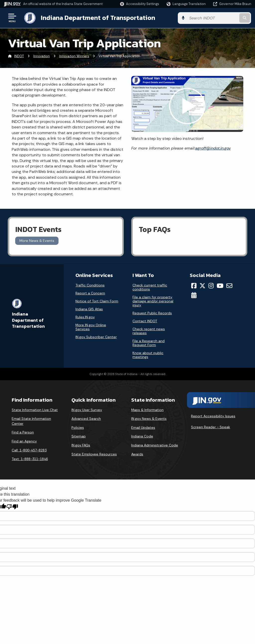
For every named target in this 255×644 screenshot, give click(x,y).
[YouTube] (220, 285)
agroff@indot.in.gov (213, 148)
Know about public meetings (148, 355)
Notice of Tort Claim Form (97, 301)
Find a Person (23, 432)
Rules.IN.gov (85, 317)
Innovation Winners (74, 56)
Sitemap (79, 436)
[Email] (229, 285)
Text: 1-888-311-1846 (30, 459)
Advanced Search (86, 418)
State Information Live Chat (35, 409)
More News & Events (37, 240)
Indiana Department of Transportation (97, 18)
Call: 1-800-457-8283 (29, 450)
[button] (140, 4)
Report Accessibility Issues (213, 416)
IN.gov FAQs (81, 445)
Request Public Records (152, 313)
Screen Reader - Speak (211, 427)
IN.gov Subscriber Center (96, 337)
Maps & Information (147, 409)
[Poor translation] (12, 507)
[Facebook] (194, 285)
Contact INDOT (145, 321)
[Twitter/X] (202, 285)
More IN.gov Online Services (91, 327)
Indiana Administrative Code (155, 445)
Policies (78, 427)
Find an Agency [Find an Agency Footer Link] (24, 441)
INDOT (19, 56)
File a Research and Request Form (149, 343)
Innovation (42, 56)
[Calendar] (194, 295)
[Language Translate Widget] (187, 4)
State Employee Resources (94, 454)
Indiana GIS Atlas (89, 309)
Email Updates (143, 427)
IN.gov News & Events (149, 418)
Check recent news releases (149, 331)
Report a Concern (90, 293)
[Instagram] (211, 285)
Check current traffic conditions (150, 287)
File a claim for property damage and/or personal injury (153, 301)
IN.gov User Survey (87, 409)
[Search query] (224, 18)
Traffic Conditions (90, 285)
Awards (137, 454)
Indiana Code (142, 436)
